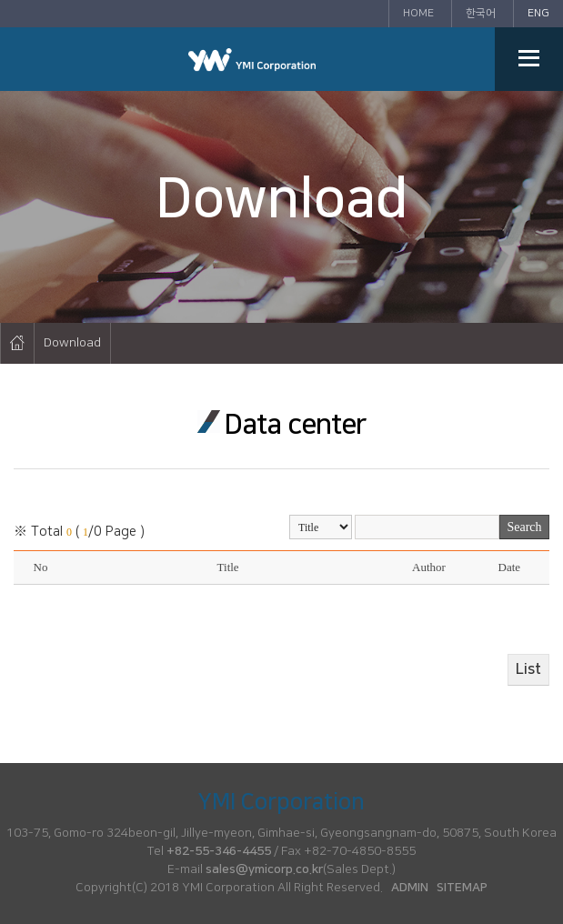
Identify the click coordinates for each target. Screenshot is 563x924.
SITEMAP (462, 888)
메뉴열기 (529, 59)
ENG (538, 13)
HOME (418, 13)
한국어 (481, 13)
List (528, 669)
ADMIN (410, 888)
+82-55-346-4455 (219, 851)
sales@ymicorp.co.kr (264, 869)
